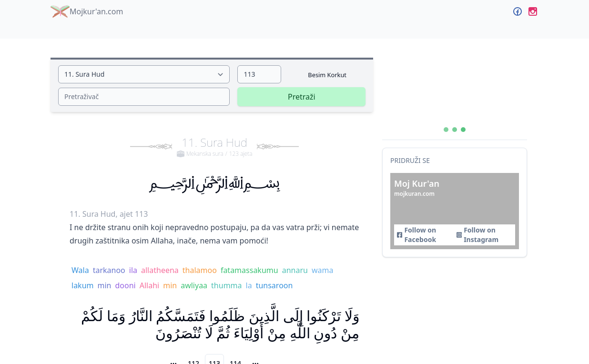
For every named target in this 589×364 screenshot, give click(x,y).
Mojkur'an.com (87, 11)
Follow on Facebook (416, 235)
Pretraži (302, 97)
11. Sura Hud (215, 146)
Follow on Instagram (477, 235)
